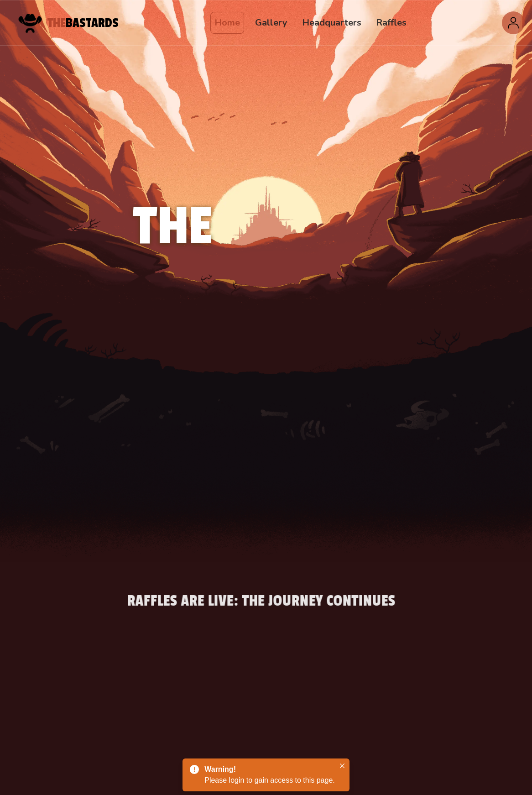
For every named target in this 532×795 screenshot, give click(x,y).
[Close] (342, 766)
